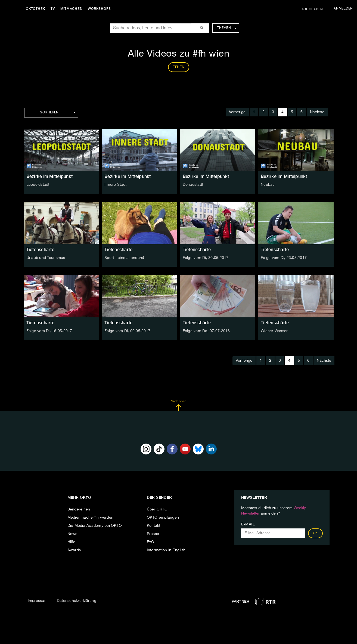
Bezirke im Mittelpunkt (50, 176)
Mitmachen (72, 9)
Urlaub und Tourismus (46, 258)
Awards (74, 550)
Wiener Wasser (274, 331)
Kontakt (154, 526)
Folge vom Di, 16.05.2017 (49, 331)
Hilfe (71, 542)
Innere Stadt (115, 185)
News (72, 534)
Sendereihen (79, 509)
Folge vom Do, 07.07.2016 (206, 331)
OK (315, 533)
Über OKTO (157, 509)
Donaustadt (193, 185)
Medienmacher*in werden (91, 518)
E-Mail (248, 524)
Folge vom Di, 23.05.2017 (284, 258)
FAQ (151, 542)
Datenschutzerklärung (77, 601)
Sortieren (58, 113)
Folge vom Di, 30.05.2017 (206, 258)
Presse (153, 534)
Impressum (38, 601)
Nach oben (178, 405)
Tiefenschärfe (40, 250)
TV (53, 9)
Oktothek (35, 9)
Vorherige (237, 112)
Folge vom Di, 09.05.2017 (127, 331)
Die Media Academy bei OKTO (95, 526)
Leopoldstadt (38, 185)
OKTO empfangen (163, 518)
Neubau (268, 185)
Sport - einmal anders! (124, 258)
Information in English (166, 550)
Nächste (317, 112)
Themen (227, 28)
